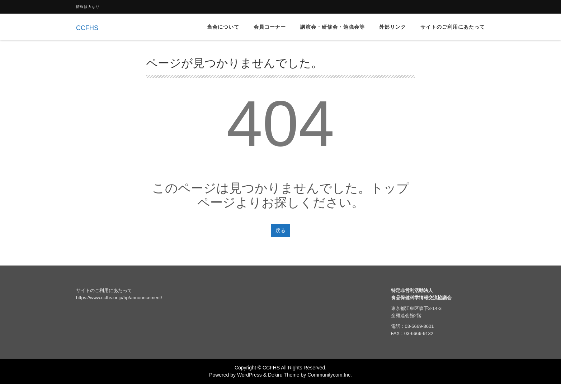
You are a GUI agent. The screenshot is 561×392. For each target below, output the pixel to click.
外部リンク (393, 27)
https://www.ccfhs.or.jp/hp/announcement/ (119, 298)
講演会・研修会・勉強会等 (333, 27)
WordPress (249, 375)
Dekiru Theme (284, 375)
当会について (223, 27)
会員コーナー (270, 27)
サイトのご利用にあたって (453, 27)
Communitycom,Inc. (330, 375)
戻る (280, 230)
